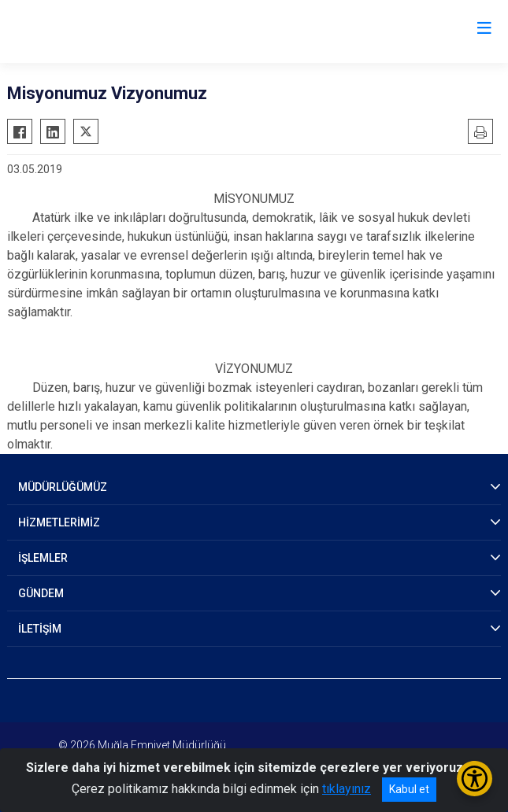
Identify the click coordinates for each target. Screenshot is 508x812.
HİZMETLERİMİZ (59, 522)
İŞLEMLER (43, 558)
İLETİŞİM (40, 629)
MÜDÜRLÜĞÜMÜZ (63, 487)
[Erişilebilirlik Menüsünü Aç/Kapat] (475, 779)
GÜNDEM (41, 593)
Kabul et (409, 789)
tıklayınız (347, 789)
